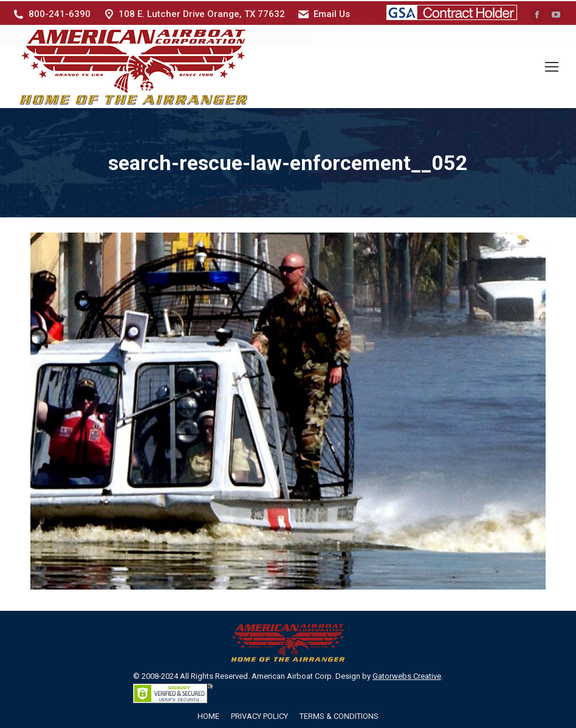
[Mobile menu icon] (552, 66)
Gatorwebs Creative (407, 674)
